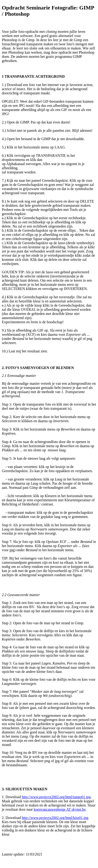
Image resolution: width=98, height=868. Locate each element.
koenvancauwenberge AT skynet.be (60, 809)
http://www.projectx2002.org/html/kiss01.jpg (55, 818)
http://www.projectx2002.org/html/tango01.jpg (56, 797)
